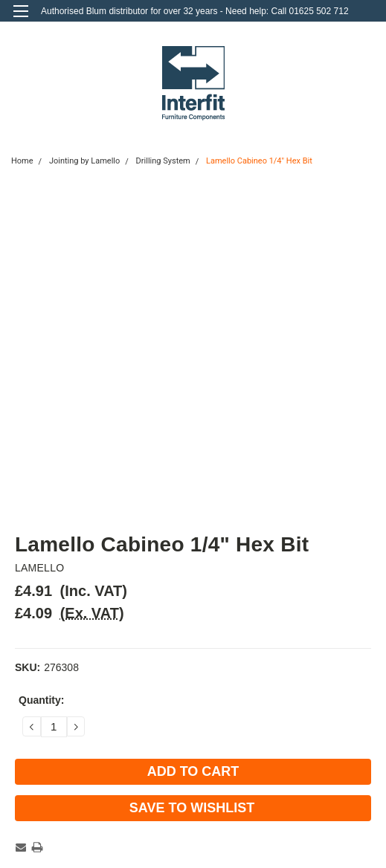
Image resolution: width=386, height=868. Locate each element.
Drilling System (163, 161)
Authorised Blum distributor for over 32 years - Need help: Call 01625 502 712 (195, 11)
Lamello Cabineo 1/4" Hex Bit (259, 161)
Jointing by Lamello (84, 161)
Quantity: (41, 700)
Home (22, 161)
